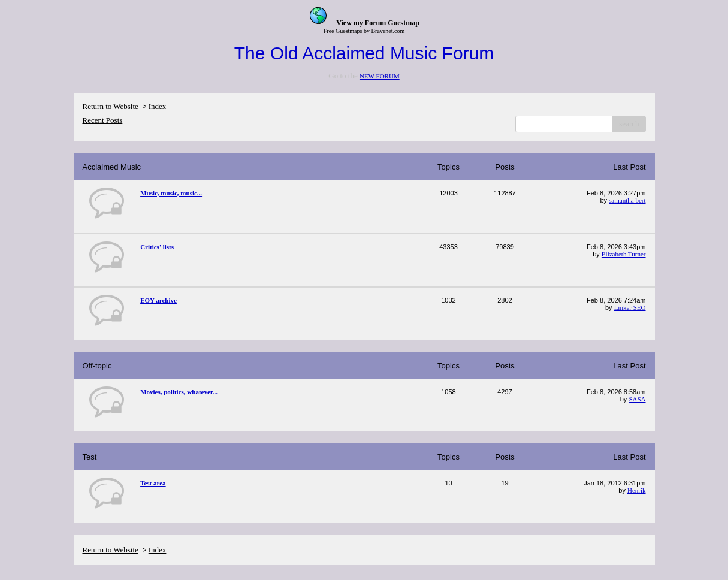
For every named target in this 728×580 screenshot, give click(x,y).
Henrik (637, 490)
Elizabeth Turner (624, 254)
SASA (637, 399)
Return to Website (111, 106)
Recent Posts (103, 120)
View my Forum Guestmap (378, 23)
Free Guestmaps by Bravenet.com (364, 31)
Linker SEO (630, 307)
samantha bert (627, 200)
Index (158, 106)
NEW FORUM (380, 76)
